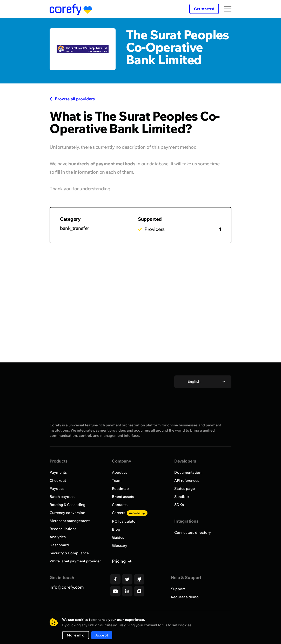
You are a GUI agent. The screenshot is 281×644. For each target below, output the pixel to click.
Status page (185, 489)
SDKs (179, 505)
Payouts (57, 489)
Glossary (120, 545)
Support (178, 589)
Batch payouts (62, 497)
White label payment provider (75, 561)
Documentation (188, 472)
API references (187, 480)
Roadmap (120, 489)
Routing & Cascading (68, 505)
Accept (102, 635)
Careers (130, 513)
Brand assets (123, 497)
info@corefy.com (67, 587)
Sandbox (182, 497)
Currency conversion (67, 513)
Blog (116, 529)
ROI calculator (124, 521)
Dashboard (59, 545)
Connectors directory (193, 532)
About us (120, 472)
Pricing (119, 561)
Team (117, 480)
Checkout (58, 480)
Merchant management (70, 521)
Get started (204, 9)
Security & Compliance (69, 553)
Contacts (120, 505)
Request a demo (185, 597)
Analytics (58, 537)
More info (76, 635)
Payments (58, 472)
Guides (118, 537)
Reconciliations (63, 529)
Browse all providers (72, 99)
